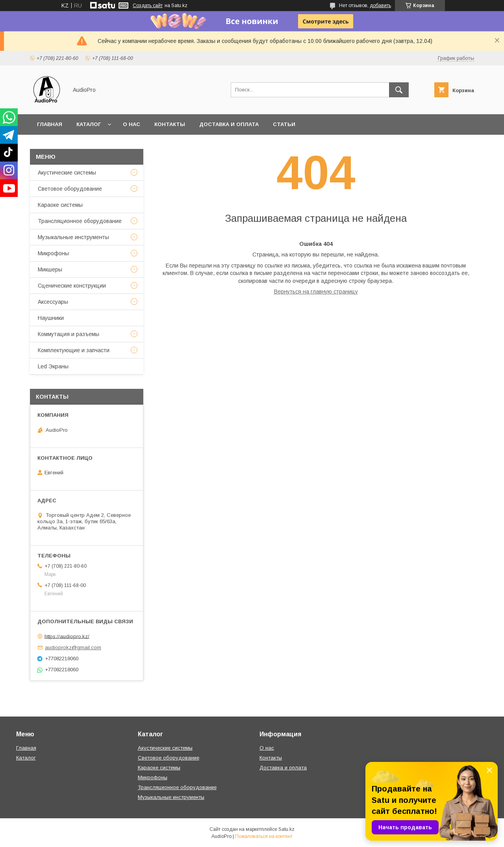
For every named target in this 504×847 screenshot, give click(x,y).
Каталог (89, 124)
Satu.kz (286, 829)
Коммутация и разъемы (69, 334)
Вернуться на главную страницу (316, 292)
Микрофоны (53, 253)
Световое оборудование (70, 189)
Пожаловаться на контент (264, 836)
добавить (380, 6)
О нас (132, 124)
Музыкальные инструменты (73, 237)
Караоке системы (60, 205)
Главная (50, 124)
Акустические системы (67, 173)
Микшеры (50, 269)
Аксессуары (53, 302)
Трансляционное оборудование (80, 221)
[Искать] (399, 90)
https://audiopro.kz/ (67, 636)
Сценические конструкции (72, 286)
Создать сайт (148, 6)
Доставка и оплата (229, 124)
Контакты (170, 124)
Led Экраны (53, 366)
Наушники (51, 318)
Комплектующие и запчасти (74, 350)
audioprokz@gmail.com (73, 647)
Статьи (284, 124)
